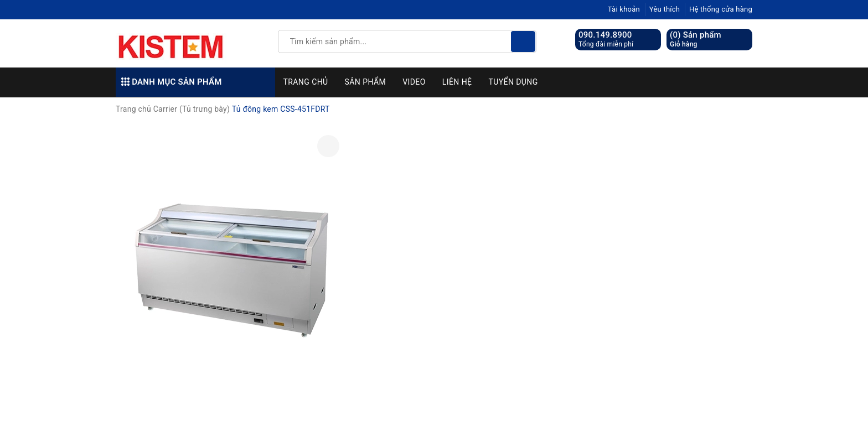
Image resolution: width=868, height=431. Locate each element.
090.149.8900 (605, 35)
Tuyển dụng (513, 82)
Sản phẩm (366, 82)
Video (414, 82)
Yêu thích (665, 9)
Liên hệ (457, 82)
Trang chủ (306, 82)
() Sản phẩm (696, 40)
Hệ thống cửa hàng (721, 9)
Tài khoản (624, 9)
